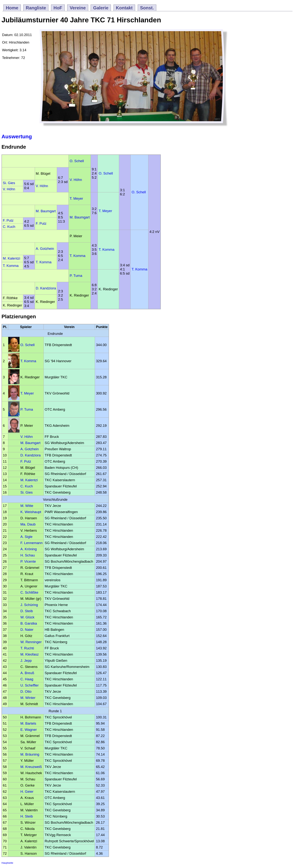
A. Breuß (27, 673)
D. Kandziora (46, 288)
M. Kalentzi (11, 258)
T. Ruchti (27, 648)
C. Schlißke (29, 592)
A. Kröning (29, 549)
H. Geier (27, 792)
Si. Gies (9, 183)
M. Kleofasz (30, 654)
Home (12, 8)
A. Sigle (26, 537)
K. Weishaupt (31, 512)
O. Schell (77, 161)
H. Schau (28, 555)
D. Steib (27, 611)
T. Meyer (76, 198)
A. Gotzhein (45, 249)
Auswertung (17, 137)
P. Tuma (76, 276)
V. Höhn (76, 180)
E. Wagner (29, 730)
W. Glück (27, 617)
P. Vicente (28, 561)
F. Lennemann (32, 543)
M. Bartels (28, 723)
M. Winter (28, 698)
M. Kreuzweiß (31, 767)
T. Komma (107, 250)
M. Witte (27, 506)
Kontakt (124, 8)
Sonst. (147, 8)
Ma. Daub (28, 524)
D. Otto (26, 691)
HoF (58, 8)
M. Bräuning (30, 754)
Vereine (78, 8)
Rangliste (36, 8)
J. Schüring (29, 605)
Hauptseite (7, 863)
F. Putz (8, 220)
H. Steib (27, 816)
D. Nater (27, 630)
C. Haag (27, 679)
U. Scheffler (30, 685)
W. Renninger (31, 642)
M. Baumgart (46, 211)
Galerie (101, 8)
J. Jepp (26, 661)
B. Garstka (29, 623)
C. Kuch (9, 227)
